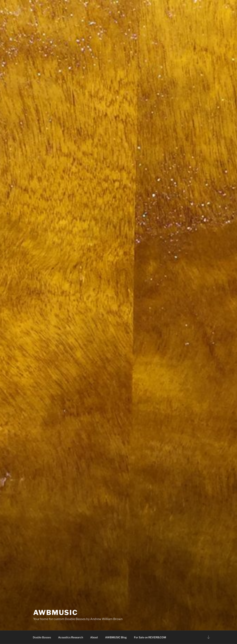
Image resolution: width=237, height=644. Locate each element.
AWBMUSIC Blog (116, 637)
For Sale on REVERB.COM (150, 637)
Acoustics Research (71, 637)
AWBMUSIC (55, 612)
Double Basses (42, 637)
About (94, 637)
